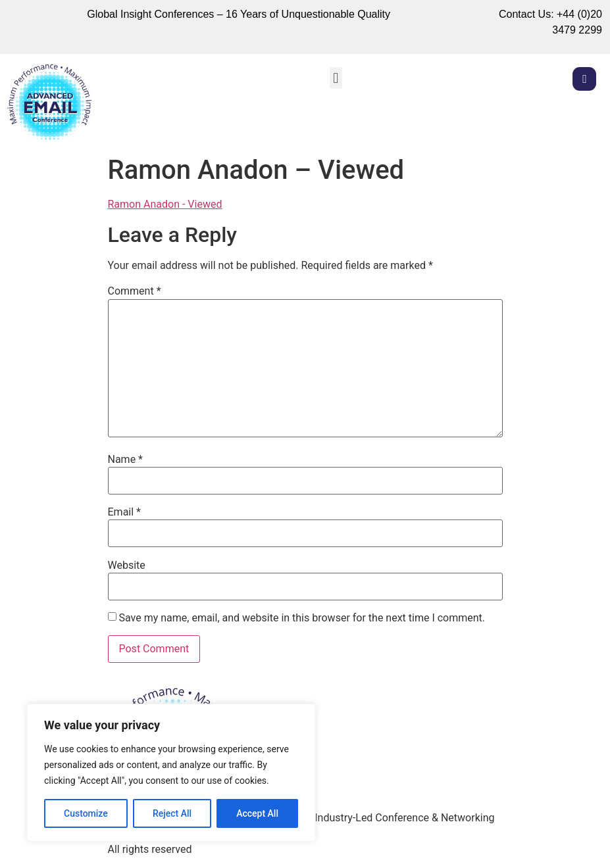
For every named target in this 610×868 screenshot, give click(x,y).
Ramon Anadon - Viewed (165, 204)
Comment (135, 291)
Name (126, 460)
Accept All (257, 813)
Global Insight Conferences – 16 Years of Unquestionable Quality (239, 14)
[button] (336, 78)
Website (127, 566)
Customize (86, 813)
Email (124, 512)
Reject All (172, 813)
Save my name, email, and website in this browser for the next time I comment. (302, 618)
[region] (171, 773)
